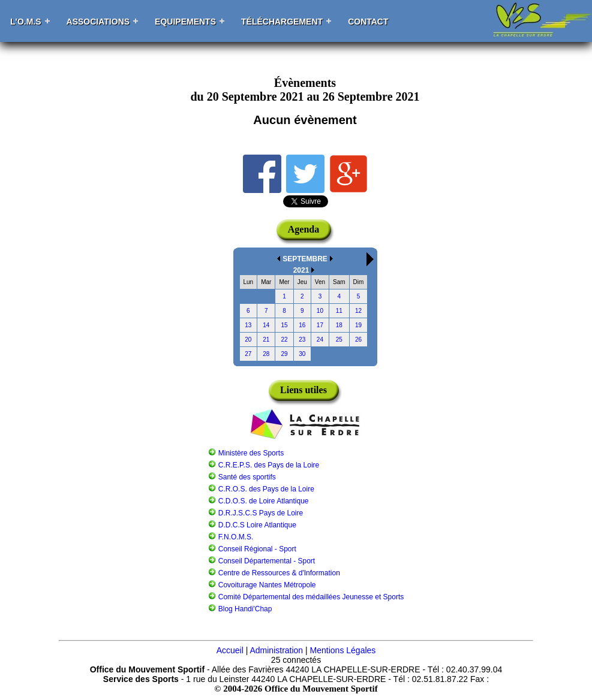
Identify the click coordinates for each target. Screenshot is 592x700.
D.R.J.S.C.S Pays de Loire (261, 513)
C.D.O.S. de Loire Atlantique (264, 501)
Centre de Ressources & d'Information (279, 573)
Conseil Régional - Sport (257, 549)
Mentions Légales (343, 650)
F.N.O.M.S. (236, 537)
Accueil (230, 650)
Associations (98, 22)
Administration (276, 650)
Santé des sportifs (247, 477)
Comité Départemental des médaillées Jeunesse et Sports (311, 597)
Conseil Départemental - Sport (267, 561)
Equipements (185, 22)
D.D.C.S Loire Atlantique (257, 525)
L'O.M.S (26, 22)
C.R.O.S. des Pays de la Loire (266, 489)
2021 (301, 270)
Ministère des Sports (251, 453)
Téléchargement (282, 22)
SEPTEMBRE (305, 259)
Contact (368, 22)
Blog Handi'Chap (245, 609)
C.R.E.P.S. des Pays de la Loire (269, 465)
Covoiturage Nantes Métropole (267, 585)
